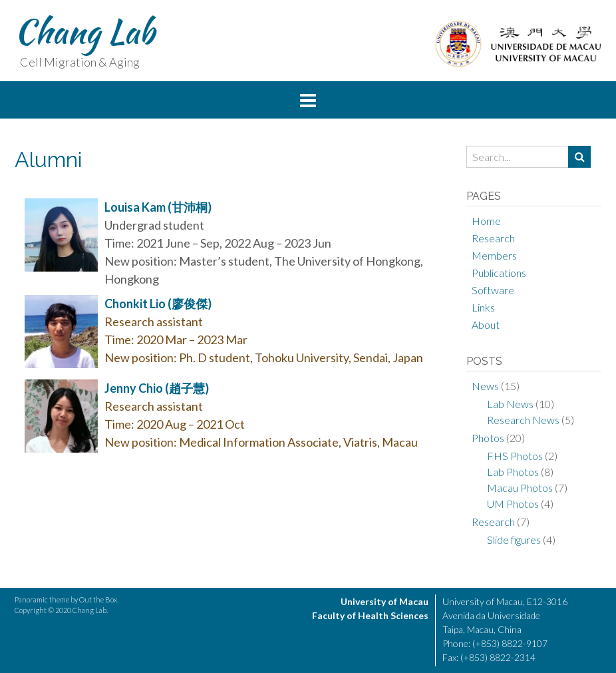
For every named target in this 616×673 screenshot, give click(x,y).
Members (494, 255)
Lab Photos (513, 472)
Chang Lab (84, 31)
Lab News (510, 404)
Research (493, 238)
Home (486, 221)
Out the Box (98, 599)
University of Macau (385, 601)
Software (493, 290)
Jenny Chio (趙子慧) (157, 388)
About (486, 325)
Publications (499, 273)
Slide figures (514, 540)
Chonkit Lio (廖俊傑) (158, 304)
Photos (488, 438)
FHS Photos (515, 456)
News (485, 386)
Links (483, 307)
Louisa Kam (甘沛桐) (158, 207)
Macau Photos (520, 488)
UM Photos (513, 504)
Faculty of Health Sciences (370, 615)
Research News (523, 420)
